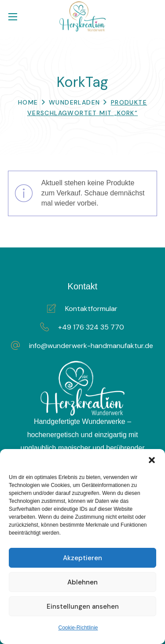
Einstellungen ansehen (83, 607)
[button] (152, 460)
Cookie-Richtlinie (78, 628)
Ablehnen (82, 582)
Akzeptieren (82, 558)
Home (28, 102)
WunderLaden (74, 102)
